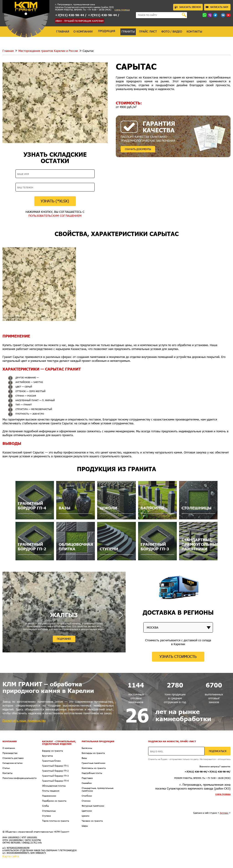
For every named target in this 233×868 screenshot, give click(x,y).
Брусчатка (47, 756)
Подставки (87, 778)
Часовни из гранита (92, 821)
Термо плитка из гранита (56, 821)
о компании (83, 31)
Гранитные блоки (51, 761)
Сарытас (88, 51)
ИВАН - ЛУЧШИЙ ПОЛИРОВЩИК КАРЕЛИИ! (80, 21)
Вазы (84, 758)
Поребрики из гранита (54, 801)
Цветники (87, 811)
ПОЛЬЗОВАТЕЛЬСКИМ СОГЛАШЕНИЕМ (55, 216)
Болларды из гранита (93, 753)
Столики (86, 801)
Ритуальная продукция (98, 741)
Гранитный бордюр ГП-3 (55, 776)
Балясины (87, 748)
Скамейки (87, 783)
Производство (10, 753)
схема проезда (122, 10)
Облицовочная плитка (54, 786)
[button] (121, 615)
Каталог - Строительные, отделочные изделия (59, 743)
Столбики (87, 796)
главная (63, 31)
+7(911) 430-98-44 (70, 15)
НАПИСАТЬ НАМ (217, 7)
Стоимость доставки (13, 758)
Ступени (47, 816)
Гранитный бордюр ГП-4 (55, 781)
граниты (128, 31)
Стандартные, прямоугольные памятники (98, 789)
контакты (194, 31)
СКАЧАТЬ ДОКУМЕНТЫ (138, 149)
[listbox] (178, 627)
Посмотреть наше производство (24, 720)
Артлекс (224, 813)
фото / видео (172, 31)
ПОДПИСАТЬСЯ (218, 751)
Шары (85, 826)
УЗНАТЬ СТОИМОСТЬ (178, 656)
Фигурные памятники (93, 806)
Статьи (6, 768)
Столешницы (49, 811)
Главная (8, 51)
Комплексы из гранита (94, 768)
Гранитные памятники (94, 763)
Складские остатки (13, 763)
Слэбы (46, 806)
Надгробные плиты (92, 773)
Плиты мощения (51, 791)
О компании (9, 748)
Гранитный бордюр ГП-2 (55, 771)
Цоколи (86, 816)
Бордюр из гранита (52, 751)
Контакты (8, 773)
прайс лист (148, 31)
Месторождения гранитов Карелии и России (48, 51)
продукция (107, 31)
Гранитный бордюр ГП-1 (55, 766)
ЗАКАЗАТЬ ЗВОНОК (188, 7)
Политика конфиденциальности (20, 778)
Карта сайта (11, 856)
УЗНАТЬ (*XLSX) (55, 201)
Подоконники (49, 796)
